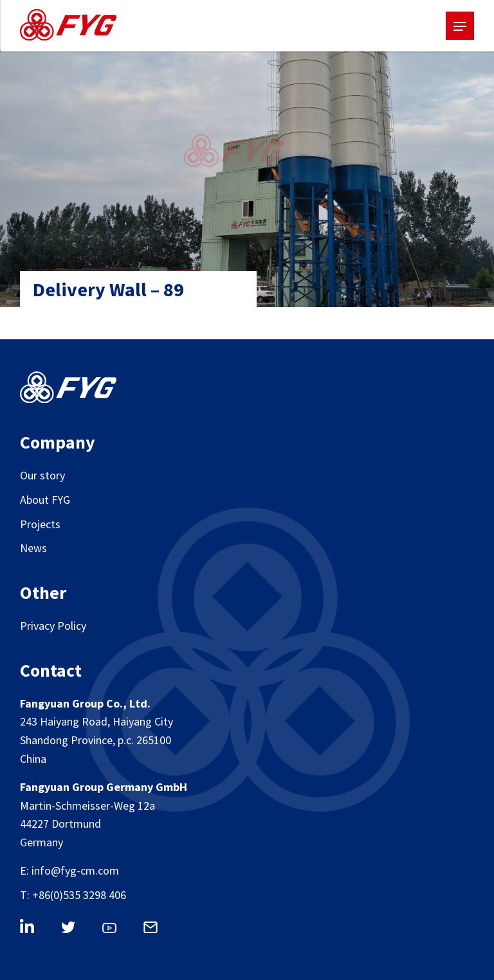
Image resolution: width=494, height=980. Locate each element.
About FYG (45, 500)
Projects (40, 524)
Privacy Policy (53, 626)
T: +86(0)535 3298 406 (73, 895)
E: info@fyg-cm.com (69, 870)
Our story (42, 475)
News (33, 548)
